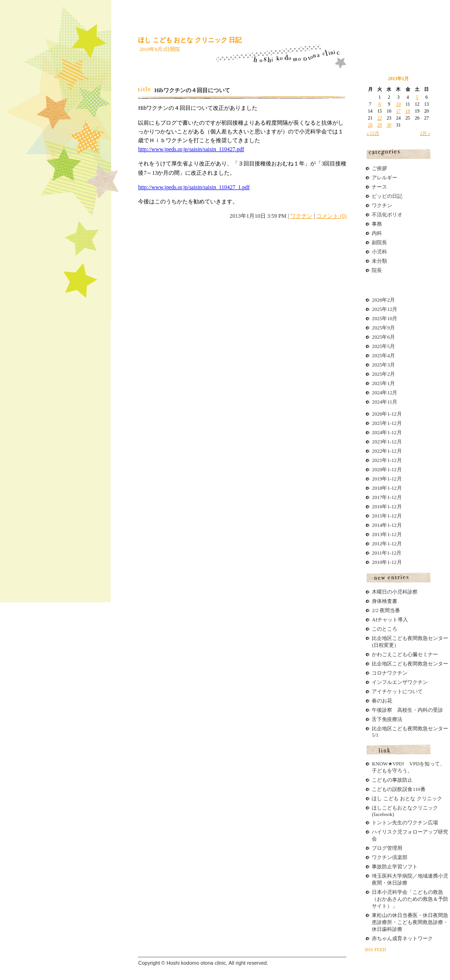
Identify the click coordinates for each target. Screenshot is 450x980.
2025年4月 (383, 355)
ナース (379, 187)
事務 (377, 224)
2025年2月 (383, 374)
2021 (377, 460)
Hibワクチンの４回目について (192, 90)
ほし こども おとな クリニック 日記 (190, 40)
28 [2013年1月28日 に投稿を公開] (370, 125)
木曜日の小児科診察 (395, 592)
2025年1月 (383, 383)
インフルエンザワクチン (400, 682)
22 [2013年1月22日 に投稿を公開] (380, 118)
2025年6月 (383, 337)
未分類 (379, 261)
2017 (377, 497)
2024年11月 (384, 402)
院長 (377, 270)
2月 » (425, 133)
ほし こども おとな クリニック (407, 798)
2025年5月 (383, 346)
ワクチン (301, 216)
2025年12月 (384, 309)
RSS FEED (375, 950)
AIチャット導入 (390, 620)
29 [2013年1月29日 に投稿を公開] (380, 125)
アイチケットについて (397, 691)
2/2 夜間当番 (386, 610)
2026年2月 (383, 300)
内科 (377, 233)
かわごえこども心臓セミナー (405, 654)
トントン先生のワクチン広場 (405, 822)
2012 (377, 544)
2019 (377, 479)
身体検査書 (384, 601)
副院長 (379, 242)
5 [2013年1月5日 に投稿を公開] (417, 97)
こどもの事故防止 (392, 780)
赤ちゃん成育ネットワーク (402, 938)
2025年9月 (383, 328)
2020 (377, 469)
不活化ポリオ (387, 215)
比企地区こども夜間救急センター (410, 664)
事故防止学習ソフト (395, 866)
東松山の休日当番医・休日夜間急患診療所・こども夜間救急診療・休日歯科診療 (410, 922)
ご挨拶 (379, 168)
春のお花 (382, 701)
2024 (377, 432)
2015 (377, 516)
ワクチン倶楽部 (390, 857)
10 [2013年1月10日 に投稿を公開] (398, 104)
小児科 (379, 252)
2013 (377, 534)
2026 (377, 414)
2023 (377, 442)
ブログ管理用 (387, 848)
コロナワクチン (390, 673)
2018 (377, 488)
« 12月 (373, 133)
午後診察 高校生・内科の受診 (407, 710)
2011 (377, 553)
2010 (377, 562)
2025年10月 (384, 318)
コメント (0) (331, 216)
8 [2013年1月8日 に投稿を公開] (379, 104)
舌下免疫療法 (387, 719)
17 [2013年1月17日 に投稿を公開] (398, 111)
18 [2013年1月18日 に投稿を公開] (408, 111)
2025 (377, 423)
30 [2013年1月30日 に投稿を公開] (389, 125)
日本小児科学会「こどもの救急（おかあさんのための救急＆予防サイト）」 (410, 899)
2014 (377, 525)
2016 (377, 506)
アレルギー (384, 177)
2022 (377, 451)
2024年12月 (384, 392)
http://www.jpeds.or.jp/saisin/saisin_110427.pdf (191, 149)
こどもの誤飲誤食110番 (398, 789)
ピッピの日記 (387, 196)
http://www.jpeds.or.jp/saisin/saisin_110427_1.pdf (194, 187)
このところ (384, 629)
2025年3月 (383, 365)
